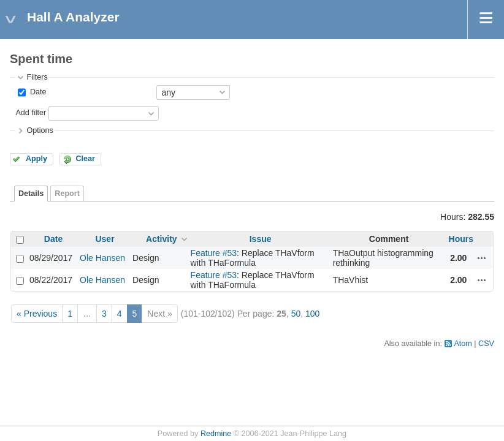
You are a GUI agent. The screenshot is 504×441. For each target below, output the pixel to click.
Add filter (31, 113)
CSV (486, 344)
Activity (162, 239)
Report (67, 194)
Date (37, 92)
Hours (461, 239)
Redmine (216, 434)
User (105, 239)
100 (312, 314)
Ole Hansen (102, 258)
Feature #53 (214, 253)
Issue (261, 239)
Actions (482, 258)
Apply (36, 159)
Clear (85, 159)
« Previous (37, 314)
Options (40, 130)
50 (296, 314)
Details (31, 194)
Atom (463, 344)
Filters (37, 77)
